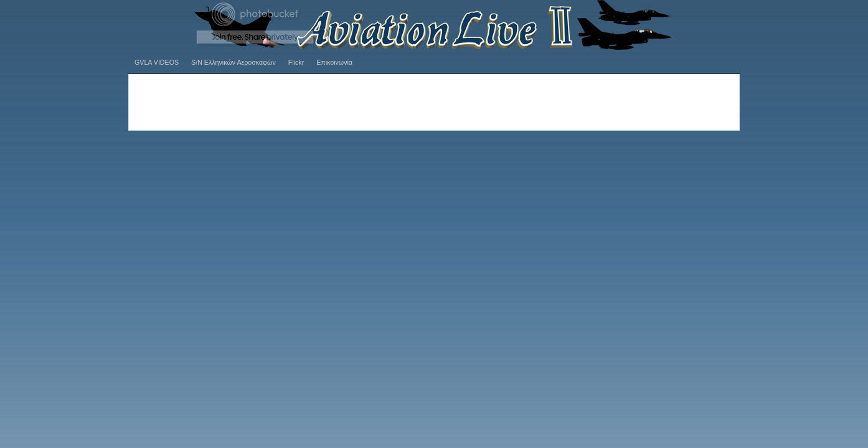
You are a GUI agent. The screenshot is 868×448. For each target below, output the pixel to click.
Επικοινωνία (334, 62)
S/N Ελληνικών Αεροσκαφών (234, 62)
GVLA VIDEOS (157, 62)
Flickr (296, 62)
